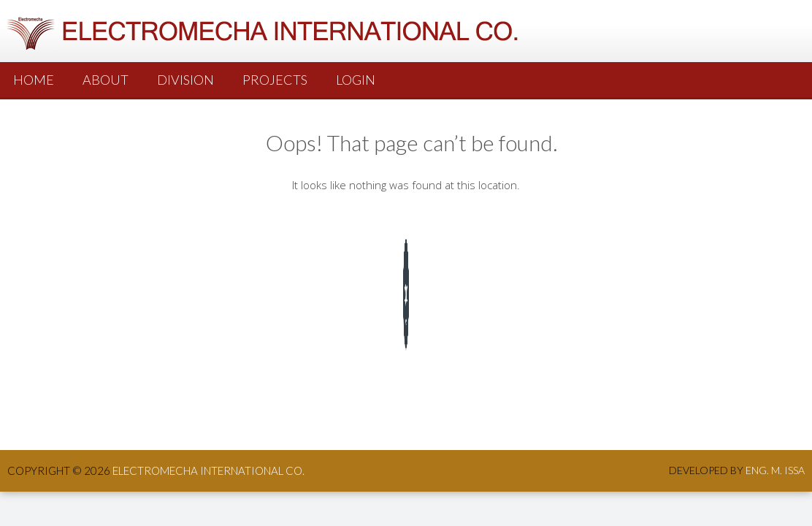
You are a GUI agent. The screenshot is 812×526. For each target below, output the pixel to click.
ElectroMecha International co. (208, 470)
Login (356, 80)
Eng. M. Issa (775, 470)
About (106, 80)
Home (34, 80)
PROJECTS (275, 80)
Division (185, 80)
